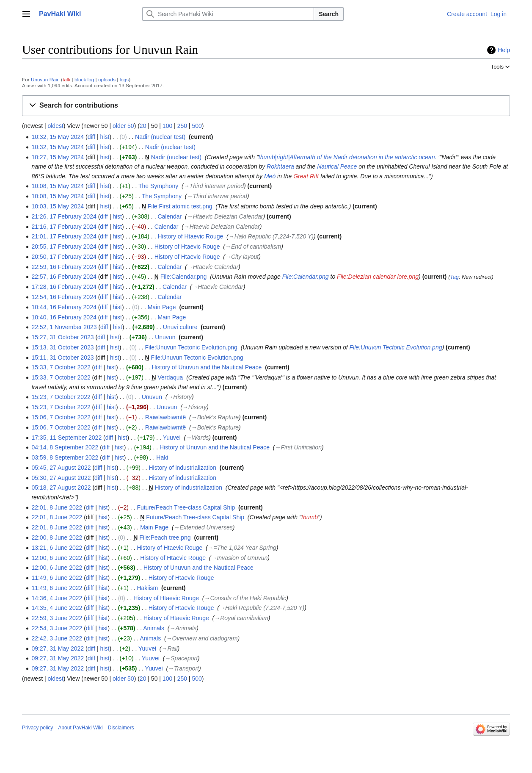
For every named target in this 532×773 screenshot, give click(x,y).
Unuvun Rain (45, 79)
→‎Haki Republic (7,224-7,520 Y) (271, 236)
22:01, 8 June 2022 (57, 507)
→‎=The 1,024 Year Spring (242, 548)
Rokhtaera (280, 166)
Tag (454, 277)
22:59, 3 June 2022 (57, 618)
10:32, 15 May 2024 (58, 137)
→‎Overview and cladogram (202, 638)
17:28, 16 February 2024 (64, 287)
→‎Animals (183, 628)
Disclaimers (121, 728)
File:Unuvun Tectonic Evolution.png (191, 347)
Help (504, 50)
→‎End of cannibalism (253, 247)
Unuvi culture (180, 327)
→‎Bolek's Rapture (215, 417)
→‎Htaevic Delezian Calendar (225, 216)
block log (84, 79)
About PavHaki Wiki (80, 728)
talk (66, 79)
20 (143, 126)
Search (329, 14)
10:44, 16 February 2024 (64, 307)
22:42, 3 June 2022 (57, 638)
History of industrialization (182, 468)
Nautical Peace (337, 166)
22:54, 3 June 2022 (57, 628)
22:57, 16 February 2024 (64, 277)
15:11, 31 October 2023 (62, 357)
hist (105, 137)
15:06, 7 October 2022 (61, 417)
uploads (107, 79)
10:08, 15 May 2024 (58, 186)
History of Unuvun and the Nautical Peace (207, 367)
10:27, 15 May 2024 (58, 157)
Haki (162, 457)
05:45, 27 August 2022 (61, 468)
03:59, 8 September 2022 (65, 457)
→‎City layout (242, 257)
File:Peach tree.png (165, 537)
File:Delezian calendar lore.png (378, 277)
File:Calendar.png (184, 277)
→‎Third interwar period (214, 186)
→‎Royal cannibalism (241, 618)
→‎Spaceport (181, 658)
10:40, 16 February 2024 (64, 317)
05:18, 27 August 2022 (61, 488)
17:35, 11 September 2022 (66, 438)
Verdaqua (170, 377)
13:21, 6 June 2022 (57, 548)
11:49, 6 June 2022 (57, 578)
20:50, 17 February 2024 (64, 257)
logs (124, 79)
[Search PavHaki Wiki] (228, 14)
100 (167, 126)
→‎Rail (170, 648)
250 (182, 126)
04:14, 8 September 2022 (65, 447)
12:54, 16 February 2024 (64, 297)
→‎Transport (183, 668)
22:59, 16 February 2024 (64, 267)
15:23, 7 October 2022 (61, 397)
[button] (266, 106)
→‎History (179, 397)
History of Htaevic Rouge (190, 236)
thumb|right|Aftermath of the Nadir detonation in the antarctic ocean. (348, 157)
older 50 (123, 126)
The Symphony (158, 186)
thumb (310, 517)
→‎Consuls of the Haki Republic (245, 598)
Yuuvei (172, 438)
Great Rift (306, 176)
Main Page (162, 307)
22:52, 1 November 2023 (64, 327)
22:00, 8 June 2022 (57, 537)
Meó (270, 176)
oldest (55, 126)
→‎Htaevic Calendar (213, 267)
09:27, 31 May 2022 (58, 648)
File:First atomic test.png (180, 206)
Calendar (170, 216)
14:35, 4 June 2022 (57, 608)
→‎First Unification (298, 447)
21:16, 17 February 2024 (64, 227)
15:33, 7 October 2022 (61, 367)
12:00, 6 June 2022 (57, 558)
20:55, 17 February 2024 (64, 247)
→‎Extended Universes (203, 527)
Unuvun (165, 337)
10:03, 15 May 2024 (58, 206)
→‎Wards (197, 438)
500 (197, 126)
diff (91, 137)
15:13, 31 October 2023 (62, 347)
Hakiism (147, 588)
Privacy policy (37, 728)
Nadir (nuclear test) (160, 137)
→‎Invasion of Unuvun (239, 558)
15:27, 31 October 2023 (62, 337)
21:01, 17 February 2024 (64, 236)
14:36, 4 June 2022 (57, 598)
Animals (154, 628)
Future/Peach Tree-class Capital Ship (186, 507)
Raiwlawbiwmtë (165, 417)
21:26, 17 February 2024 (64, 216)
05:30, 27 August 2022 (61, 478)
